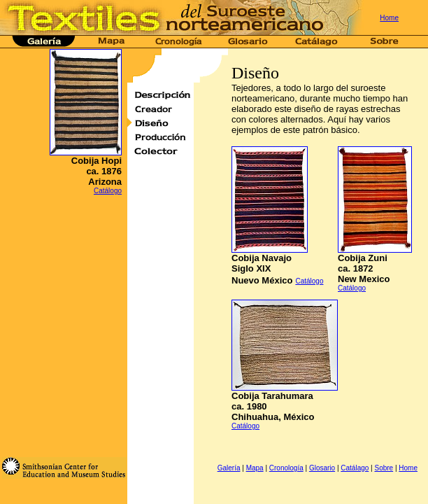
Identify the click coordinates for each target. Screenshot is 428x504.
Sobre (384, 468)
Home (389, 18)
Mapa (255, 468)
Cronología (286, 468)
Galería (229, 468)
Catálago (355, 468)
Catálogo (108, 191)
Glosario (322, 468)
